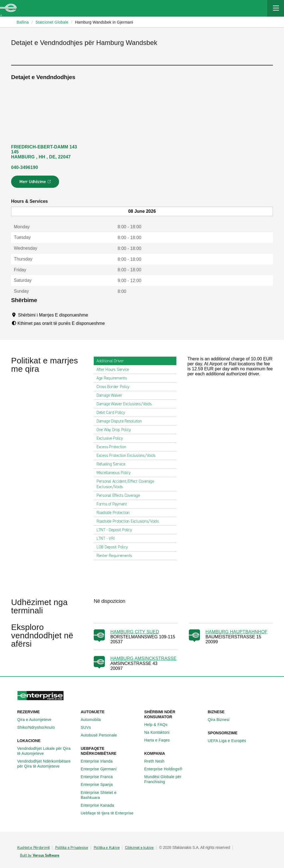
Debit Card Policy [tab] (113, 413)
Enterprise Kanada (100, 805)
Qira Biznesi (222, 720)
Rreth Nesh (157, 761)
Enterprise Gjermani (102, 769)
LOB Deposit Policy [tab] (114, 547)
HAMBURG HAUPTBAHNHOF (237, 632)
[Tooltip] (93, 315)
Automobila (94, 720)
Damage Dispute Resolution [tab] (121, 421)
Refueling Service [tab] (113, 464)
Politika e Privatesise (72, 848)
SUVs (89, 727)
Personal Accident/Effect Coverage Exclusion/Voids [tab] (135, 484)
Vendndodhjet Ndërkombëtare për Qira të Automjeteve (47, 764)
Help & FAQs (159, 725)
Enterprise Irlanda (100, 761)
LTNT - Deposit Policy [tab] (116, 530)
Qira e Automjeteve (37, 720)
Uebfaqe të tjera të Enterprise (110, 813)
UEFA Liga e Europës (230, 741)
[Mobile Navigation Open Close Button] (276, 8)
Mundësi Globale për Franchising (174, 779)
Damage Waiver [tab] (112, 395)
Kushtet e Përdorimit (33, 848)
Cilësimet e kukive (139, 848)
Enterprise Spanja (100, 785)
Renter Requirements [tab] (116, 556)
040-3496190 (25, 167)
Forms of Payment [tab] (114, 504)
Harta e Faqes (160, 740)
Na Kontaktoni (160, 732)
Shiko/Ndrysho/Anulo (39, 727)
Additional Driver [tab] (112, 361)
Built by (40, 856)
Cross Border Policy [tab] (115, 387)
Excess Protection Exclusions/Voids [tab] (128, 455)
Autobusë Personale (102, 735)
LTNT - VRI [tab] (108, 538)
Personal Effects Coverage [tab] (121, 495)
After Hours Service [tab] (115, 370)
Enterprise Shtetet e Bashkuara (110, 795)
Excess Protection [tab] (114, 447)
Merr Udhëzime (35, 183)
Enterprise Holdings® (166, 769)
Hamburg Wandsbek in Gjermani (104, 22)
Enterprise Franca (100, 777)
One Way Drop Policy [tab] (116, 430)
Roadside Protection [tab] (115, 513)
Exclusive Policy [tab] (112, 438)
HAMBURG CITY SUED (135, 632)
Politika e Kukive (107, 848)
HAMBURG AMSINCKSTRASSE (143, 658)
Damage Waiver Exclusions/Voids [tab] (126, 404)
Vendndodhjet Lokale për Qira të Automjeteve (47, 751)
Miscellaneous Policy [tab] (116, 473)
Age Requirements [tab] (114, 378)
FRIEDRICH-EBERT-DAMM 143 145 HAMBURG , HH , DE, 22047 (44, 152)
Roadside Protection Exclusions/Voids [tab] (130, 521)
